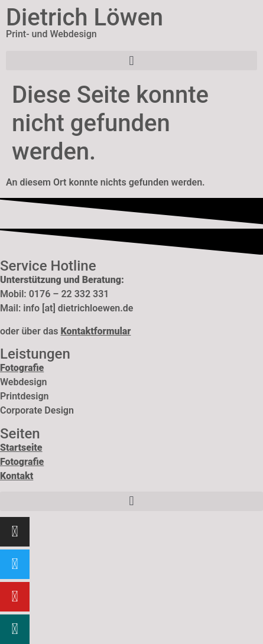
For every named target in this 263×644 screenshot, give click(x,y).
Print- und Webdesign (51, 34)
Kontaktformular (95, 331)
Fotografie (22, 462)
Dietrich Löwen (85, 17)
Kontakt (17, 476)
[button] (131, 61)
